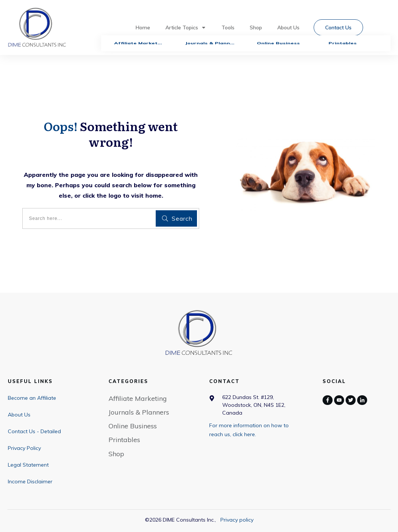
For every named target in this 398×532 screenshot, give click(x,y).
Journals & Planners (139, 412)
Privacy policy (237, 520)
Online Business (133, 426)
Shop (116, 454)
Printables (124, 440)
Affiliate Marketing (138, 398)
